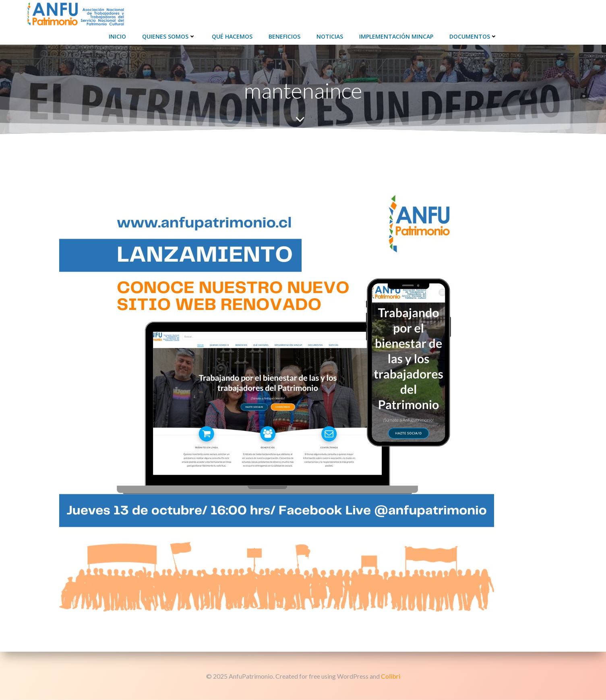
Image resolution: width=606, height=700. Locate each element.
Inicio (117, 36)
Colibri (391, 676)
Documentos (473, 36)
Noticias (330, 36)
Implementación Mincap (396, 36)
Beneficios (284, 36)
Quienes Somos (169, 36)
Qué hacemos (232, 36)
